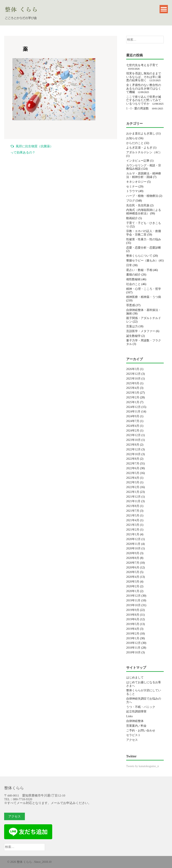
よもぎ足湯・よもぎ (139, 148)
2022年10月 (133, 454)
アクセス (132, 740)
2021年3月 (133, 525)
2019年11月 (133, 600)
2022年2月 (133, 487)
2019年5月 (133, 624)
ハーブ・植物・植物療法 (142, 196)
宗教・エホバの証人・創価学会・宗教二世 (144, 233)
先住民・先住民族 (138, 205)
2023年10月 (133, 440)
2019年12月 (133, 596)
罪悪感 (131, 305)
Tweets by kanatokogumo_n (143, 766)
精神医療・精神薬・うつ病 (144, 297)
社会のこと (133, 284)
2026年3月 (133, 369)
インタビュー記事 (138, 161)
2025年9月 (133, 383)
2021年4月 (133, 520)
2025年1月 (133, 402)
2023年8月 (133, 445)
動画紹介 (132, 218)
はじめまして (135, 678)
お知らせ (132, 138)
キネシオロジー (136, 182)
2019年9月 (133, 610)
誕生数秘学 (133, 336)
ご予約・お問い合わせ (141, 731)
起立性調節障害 (136, 711)
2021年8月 (133, 506)
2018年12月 (133, 643)
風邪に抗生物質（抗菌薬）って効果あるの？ (32, 149)
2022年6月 (133, 468)
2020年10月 (133, 548)
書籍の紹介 (133, 275)
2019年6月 (133, 619)
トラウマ (132, 191)
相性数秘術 (133, 279)
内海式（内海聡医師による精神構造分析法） (144, 212)
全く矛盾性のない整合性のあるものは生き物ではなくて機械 (144, 89)
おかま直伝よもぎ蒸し (141, 134)
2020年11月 (133, 544)
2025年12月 (133, 374)
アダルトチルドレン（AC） (144, 152)
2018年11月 (133, 648)
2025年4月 (133, 388)
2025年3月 (133, 393)
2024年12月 (133, 407)
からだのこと (135, 143)
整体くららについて (139, 256)
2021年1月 (133, 534)
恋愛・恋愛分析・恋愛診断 (144, 248)
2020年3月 (133, 582)
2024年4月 (133, 426)
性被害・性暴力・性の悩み (144, 239)
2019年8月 (133, 615)
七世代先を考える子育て (142, 65)
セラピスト (133, 735)
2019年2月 (133, 634)
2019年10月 (133, 605)
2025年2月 (133, 397)
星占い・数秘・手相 (139, 270)
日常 (129, 265)
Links (130, 716)
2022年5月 (133, 473)
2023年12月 (133, 435)
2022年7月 (133, 464)
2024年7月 (133, 421)
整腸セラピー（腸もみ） (142, 261)
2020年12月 (133, 539)
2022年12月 (133, 449)
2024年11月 (133, 412)
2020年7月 (133, 563)
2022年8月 (133, 459)
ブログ (131, 201)
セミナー (132, 187)
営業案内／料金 (136, 726)
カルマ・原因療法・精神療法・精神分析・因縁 (144, 175)
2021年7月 (133, 511)
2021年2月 (133, 530)
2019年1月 (133, 638)
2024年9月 (133, 416)
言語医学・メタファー (141, 331)
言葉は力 (132, 326)
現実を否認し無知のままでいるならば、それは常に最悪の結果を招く (144, 77)
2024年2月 (133, 431)
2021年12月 (133, 497)
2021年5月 (133, 516)
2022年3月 (133, 482)
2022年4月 (133, 478)
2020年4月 (133, 577)
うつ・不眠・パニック (141, 707)
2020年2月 (133, 586)
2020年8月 (133, 558)
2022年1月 (133, 492)
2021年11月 (133, 501)
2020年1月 (133, 591)
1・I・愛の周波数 (138, 108)
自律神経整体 (135, 721)
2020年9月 (133, 553)
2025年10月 (133, 379)
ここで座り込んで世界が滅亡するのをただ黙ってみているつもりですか (144, 100)
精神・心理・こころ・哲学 (144, 289)
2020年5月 (133, 572)
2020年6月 (133, 568)
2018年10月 (133, 652)
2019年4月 (133, 629)
